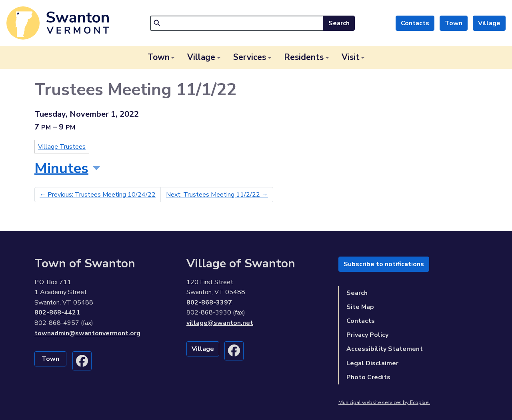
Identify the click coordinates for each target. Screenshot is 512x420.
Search (339, 23)
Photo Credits (368, 377)
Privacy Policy (367, 335)
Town (454, 23)
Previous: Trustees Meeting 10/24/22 (98, 195)
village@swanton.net (220, 323)
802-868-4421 (57, 313)
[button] (161, 57)
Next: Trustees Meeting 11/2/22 (217, 195)
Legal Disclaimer (372, 363)
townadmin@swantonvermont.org (87, 333)
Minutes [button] (61, 168)
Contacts (415, 23)
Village (489, 23)
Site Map (360, 307)
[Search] (237, 23)
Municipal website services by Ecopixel (384, 402)
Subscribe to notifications (384, 264)
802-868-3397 (209, 303)
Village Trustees (62, 147)
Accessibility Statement (385, 349)
